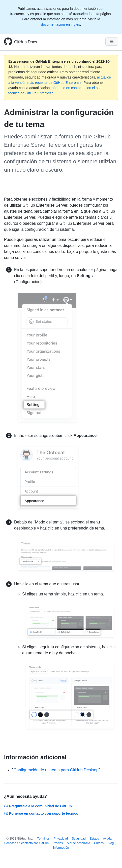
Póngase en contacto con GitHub (26, 843)
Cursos (99, 843)
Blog (111, 843)
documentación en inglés (61, 24)
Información (61, 848)
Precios (58, 843)
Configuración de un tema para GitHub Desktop (56, 770)
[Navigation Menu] (112, 42)
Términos (43, 839)
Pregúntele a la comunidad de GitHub (38, 806)
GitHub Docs (26, 42)
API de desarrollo (78, 843)
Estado (94, 839)
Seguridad (79, 839)
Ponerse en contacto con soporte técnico (41, 813)
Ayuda (107, 839)
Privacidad (61, 839)
